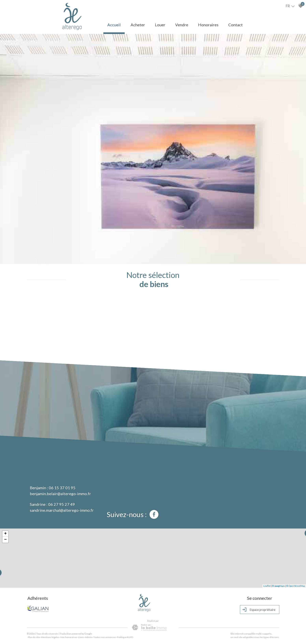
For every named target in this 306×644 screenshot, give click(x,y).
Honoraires (208, 25)
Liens (81, 637)
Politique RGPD (125, 637)
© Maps (278, 586)
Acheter (138, 25)
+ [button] (5, 534)
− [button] (5, 540)
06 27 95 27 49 (62, 504)
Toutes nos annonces (105, 637)
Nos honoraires (69, 637)
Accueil (114, 25)
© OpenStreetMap (296, 586)
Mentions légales (50, 637)
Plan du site (34, 637)
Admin (89, 637)
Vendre (182, 25)
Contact (235, 25)
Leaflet (267, 586)
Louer (160, 25)
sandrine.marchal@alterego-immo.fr (62, 510)
